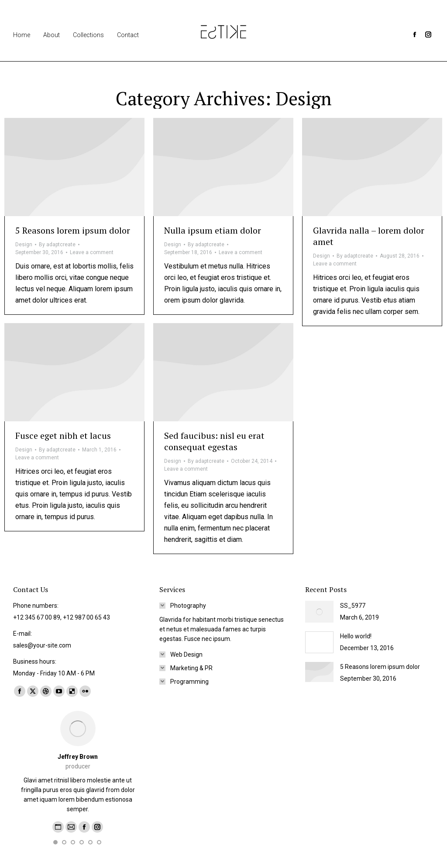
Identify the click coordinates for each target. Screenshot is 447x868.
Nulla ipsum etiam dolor (213, 230)
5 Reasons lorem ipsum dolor (73, 230)
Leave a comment (92, 252)
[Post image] (319, 612)
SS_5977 (353, 606)
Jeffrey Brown (78, 757)
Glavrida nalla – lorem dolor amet (369, 236)
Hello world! (356, 636)
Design (24, 245)
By (57, 245)
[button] (55, 842)
